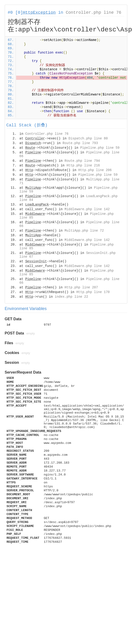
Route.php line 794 (82, 161)
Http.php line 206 (95, 170)
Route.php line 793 (80, 143)
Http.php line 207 (81, 287)
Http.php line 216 (83, 165)
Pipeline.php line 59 (100, 148)
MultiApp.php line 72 (84, 231)
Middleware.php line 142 (87, 209)
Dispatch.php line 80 (88, 138)
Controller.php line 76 (93, 13)
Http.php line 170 (93, 292)
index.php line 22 (71, 297)
